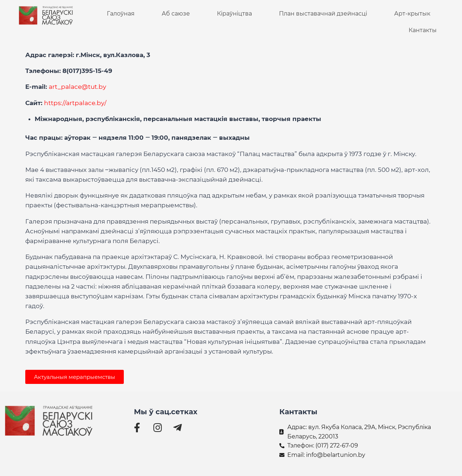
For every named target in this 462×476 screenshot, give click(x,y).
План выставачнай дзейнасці (323, 14)
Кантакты (423, 30)
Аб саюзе (176, 14)
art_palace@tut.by (77, 87)
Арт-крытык (412, 14)
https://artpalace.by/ (75, 103)
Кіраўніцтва (234, 14)
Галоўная (121, 14)
